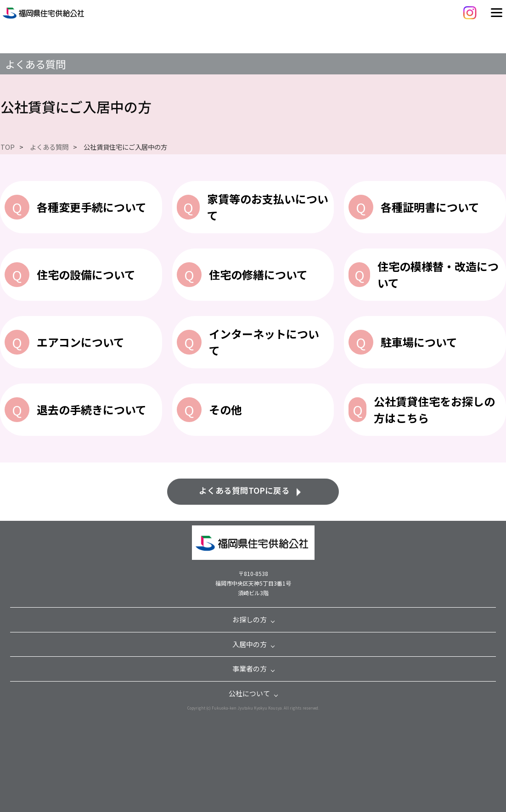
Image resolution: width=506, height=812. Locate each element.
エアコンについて (81, 342)
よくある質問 (35, 64)
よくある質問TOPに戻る (244, 490)
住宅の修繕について (258, 274)
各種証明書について (430, 207)
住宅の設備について (86, 274)
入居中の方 (250, 644)
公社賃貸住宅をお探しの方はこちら (434, 409)
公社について (249, 693)
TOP (8, 147)
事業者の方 (250, 668)
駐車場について (419, 342)
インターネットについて (264, 342)
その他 (225, 409)
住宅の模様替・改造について (438, 274)
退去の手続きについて (92, 409)
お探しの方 (250, 619)
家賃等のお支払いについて (268, 207)
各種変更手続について (92, 207)
